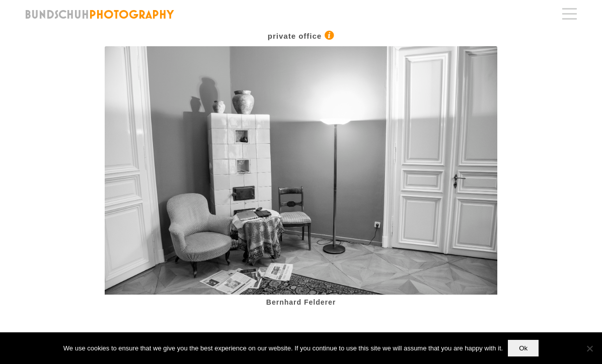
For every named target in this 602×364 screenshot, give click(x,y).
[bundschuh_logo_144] (100, 14)
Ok (523, 348)
